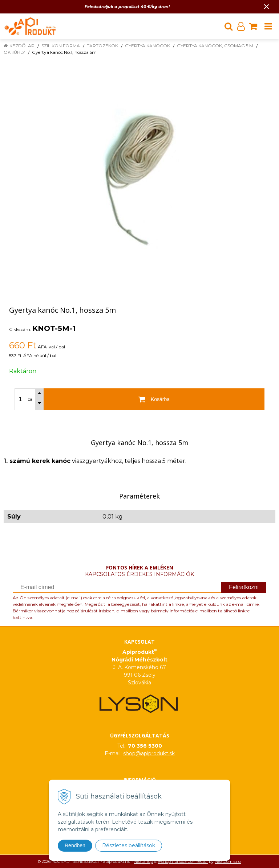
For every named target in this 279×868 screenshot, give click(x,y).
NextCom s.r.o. (228, 861)
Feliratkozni (244, 587)
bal (31, 399)
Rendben (75, 845)
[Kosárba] (154, 399)
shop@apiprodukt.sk (149, 753)
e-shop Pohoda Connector (183, 861)
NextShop (143, 861)
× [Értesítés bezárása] (267, 6)
